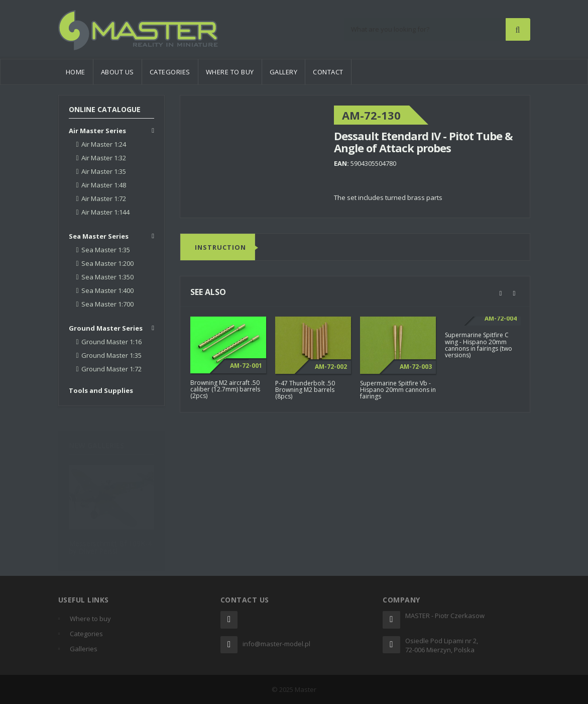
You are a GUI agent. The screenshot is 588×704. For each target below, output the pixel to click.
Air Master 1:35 (104, 171)
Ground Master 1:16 (111, 342)
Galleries (84, 649)
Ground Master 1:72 (111, 369)
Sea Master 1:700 (107, 304)
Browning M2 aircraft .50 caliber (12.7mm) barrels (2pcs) (225, 389)
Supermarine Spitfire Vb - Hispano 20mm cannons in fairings (398, 390)
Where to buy (230, 72)
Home (76, 72)
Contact (328, 72)
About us (117, 72)
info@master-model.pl (276, 644)
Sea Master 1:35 (106, 250)
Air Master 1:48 (104, 185)
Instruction (220, 248)
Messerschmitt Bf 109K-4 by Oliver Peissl (110, 542)
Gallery (284, 72)
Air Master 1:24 (104, 144)
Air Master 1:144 (105, 212)
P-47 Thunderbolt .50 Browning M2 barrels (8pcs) (305, 390)
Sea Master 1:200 (107, 263)
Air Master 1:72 (104, 198)
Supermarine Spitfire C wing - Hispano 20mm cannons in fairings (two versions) (479, 345)
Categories (170, 72)
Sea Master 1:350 (107, 277)
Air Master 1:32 (104, 158)
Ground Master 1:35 (111, 355)
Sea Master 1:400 (107, 290)
